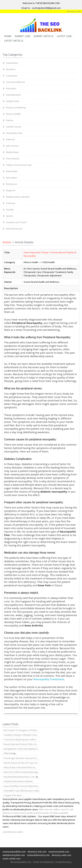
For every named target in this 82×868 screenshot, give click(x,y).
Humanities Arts (14, 133)
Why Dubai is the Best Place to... (20, 767)
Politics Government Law (19, 165)
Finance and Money (16, 108)
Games (10, 120)
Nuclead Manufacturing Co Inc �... (21, 777)
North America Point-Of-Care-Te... (21, 763)
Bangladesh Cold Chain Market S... (21, 749)
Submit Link (22, 36)
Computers (12, 76)
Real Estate (12, 171)
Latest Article (14, 41)
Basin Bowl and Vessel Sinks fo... (20, 744)
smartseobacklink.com (14, 852)
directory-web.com (61, 855)
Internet (10, 139)
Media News (12, 152)
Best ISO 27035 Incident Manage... (21, 772)
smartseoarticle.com (59, 852)
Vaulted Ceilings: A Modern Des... (20, 735)
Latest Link (64, 36)
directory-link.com (37, 852)
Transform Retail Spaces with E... (20, 739)
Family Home (13, 101)
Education (11, 88)
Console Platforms (16, 82)
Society (10, 210)
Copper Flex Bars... (13, 795)
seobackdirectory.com (38, 855)
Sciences (11, 203)
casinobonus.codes (13, 832)
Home (8, 36)
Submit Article (43, 36)
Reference (12, 184)
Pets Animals (13, 159)
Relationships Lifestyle (18, 197)
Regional (11, 190)
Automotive (12, 63)
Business (11, 69)
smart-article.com (11, 859)
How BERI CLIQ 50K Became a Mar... (21, 791)
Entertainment (13, 95)
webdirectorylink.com (14, 855)
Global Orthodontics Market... (19, 781)
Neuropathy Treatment (49, 679)
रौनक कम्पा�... (10, 753)
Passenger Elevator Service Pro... (21, 758)
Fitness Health (13, 114)
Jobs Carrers (12, 146)
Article (7, 242)
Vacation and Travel (16, 222)
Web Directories (14, 229)
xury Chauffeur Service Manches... (21, 786)
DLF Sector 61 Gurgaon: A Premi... (20, 730)
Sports (9, 216)
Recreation (12, 178)
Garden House (14, 127)
